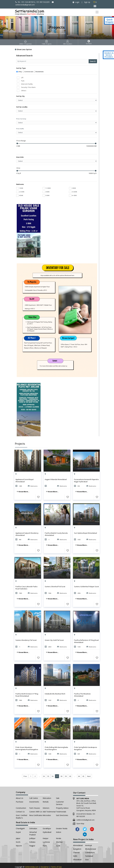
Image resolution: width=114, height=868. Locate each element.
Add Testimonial (49, 804)
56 (53, 769)
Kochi (18, 835)
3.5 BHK (73, 184)
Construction (21, 801)
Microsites (47, 808)
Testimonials (61, 804)
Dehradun (33, 821)
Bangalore (77, 842)
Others (24, 91)
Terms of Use (56, 860)
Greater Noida (62, 821)
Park (23, 81)
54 (44, 769)
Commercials (29, 72)
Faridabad (89, 849)
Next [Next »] (89, 769)
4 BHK (20, 188)
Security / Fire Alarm (28, 87)
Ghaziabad (77, 852)
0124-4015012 (81, 807)
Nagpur (32, 838)
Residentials (40, 72)
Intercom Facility (27, 84)
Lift (22, 78)
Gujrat (18, 825)
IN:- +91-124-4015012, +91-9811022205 (32, 2)
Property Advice (62, 801)
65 (83, 769)
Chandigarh (20, 821)
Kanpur (46, 831)
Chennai (76, 845)
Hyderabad (47, 825)
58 (61, 769)
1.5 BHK (47, 181)
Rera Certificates (36, 808)
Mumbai (59, 835)
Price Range (21, 141)
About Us (20, 791)
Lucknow (46, 835)
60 (70, 769)
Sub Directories (62, 808)
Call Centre (34, 791)
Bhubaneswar (91, 842)
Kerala (59, 831)
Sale (58, 791)
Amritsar (89, 838)
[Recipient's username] (52, 61)
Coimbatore (90, 845)
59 (66, 769)
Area (18, 164)
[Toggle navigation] (97, 12)
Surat (58, 838)
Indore (59, 825)
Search (93, 61)
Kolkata (32, 835)
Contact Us (20, 804)
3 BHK (46, 184)
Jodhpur (32, 831)
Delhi (75, 849)
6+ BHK (73, 188)
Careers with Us (36, 804)
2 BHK (72, 181)
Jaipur (18, 831)
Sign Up (87, 2)
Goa (87, 852)
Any (21, 72)
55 (48, 769)
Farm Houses (35, 801)
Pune (45, 838)
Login (77, 2)
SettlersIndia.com (32, 860)
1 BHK (20, 181)
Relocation (47, 791)
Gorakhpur (47, 821)
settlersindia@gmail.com (85, 813)
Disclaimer (45, 860)
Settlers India (53, 33)
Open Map (80, 816)
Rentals (46, 794)
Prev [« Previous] (25, 769)
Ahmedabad (78, 838)
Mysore (19, 838)
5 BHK (46, 188)
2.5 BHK (20, 184)
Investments (34, 794)
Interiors (46, 801)
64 (79, 769)
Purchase (20, 794)
